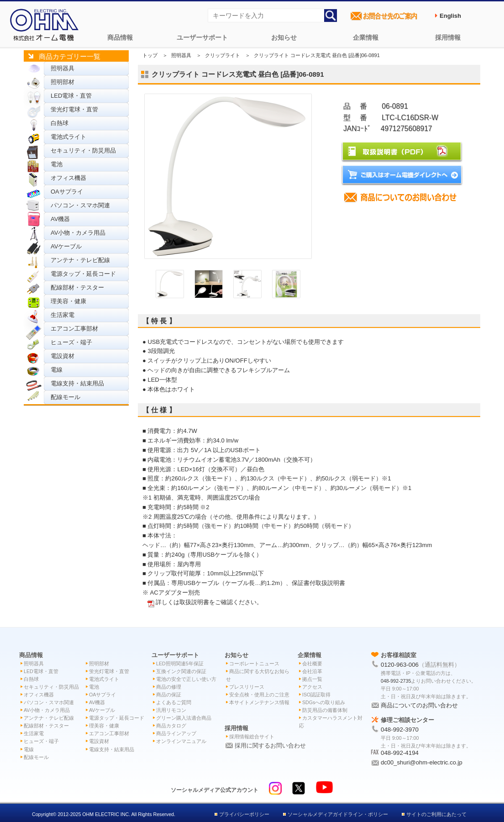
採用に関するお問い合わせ (270, 746)
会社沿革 (312, 671)
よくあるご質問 (174, 702)
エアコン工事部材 (74, 329)
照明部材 (63, 82)
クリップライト (223, 55)
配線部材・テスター (77, 287)
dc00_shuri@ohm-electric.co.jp (422, 762)
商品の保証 (169, 695)
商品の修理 (169, 687)
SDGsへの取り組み (324, 702)
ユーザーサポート (202, 37)
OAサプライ (67, 192)
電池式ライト (68, 137)
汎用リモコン (171, 710)
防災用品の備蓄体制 (325, 710)
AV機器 (60, 219)
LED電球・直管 (71, 96)
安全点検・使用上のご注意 (259, 695)
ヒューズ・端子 (71, 342)
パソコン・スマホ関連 (80, 205)
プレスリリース (247, 687)
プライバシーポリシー (244, 814)
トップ (150, 55)
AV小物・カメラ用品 (78, 233)
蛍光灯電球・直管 (74, 109)
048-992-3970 (400, 730)
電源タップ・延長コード (83, 274)
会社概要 (312, 664)
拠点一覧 (312, 679)
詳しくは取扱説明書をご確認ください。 (209, 602)
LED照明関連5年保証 (180, 664)
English (450, 16)
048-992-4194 (400, 753)
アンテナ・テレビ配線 (80, 260)
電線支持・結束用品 (77, 383)
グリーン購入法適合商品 (184, 718)
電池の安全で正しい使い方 (186, 679)
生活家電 (63, 315)
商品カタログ (171, 726)
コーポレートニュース (254, 664)
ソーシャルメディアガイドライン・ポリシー (338, 814)
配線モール (66, 397)
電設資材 (63, 356)
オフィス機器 (68, 178)
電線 (57, 370)
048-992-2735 (396, 681)
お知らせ (284, 37)
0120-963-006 (400, 665)
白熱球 (60, 123)
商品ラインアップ (176, 733)
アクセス (312, 687)
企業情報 (366, 37)
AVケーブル (66, 246)
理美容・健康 (68, 301)
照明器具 (63, 68)
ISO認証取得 (316, 695)
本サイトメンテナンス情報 (259, 702)
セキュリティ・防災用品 (83, 150)
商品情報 (120, 37)
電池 (57, 164)
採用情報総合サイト (252, 737)
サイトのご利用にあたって (436, 814)
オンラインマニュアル (181, 741)
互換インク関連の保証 (181, 671)
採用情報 (448, 37)
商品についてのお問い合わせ (419, 705)
